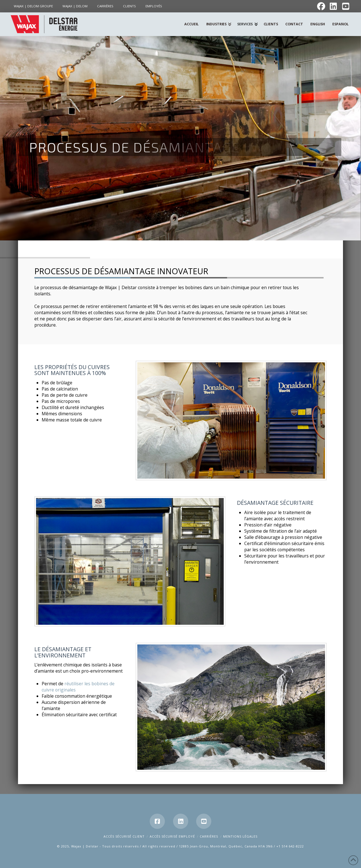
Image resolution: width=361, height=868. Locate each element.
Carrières (209, 836)
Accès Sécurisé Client (124, 836)
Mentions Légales (240, 836)
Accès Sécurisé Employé (172, 836)
